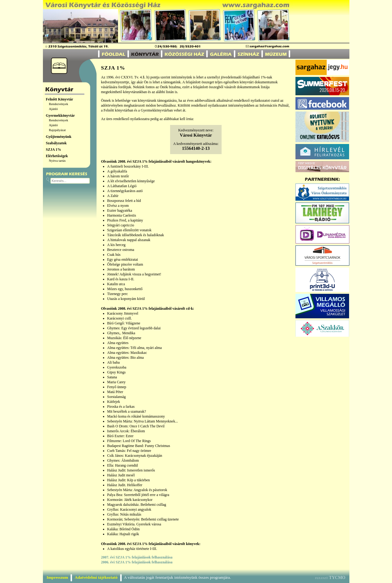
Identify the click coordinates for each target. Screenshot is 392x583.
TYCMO (337, 578)
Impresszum (57, 577)
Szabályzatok (56, 143)
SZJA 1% (54, 150)
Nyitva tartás (57, 161)
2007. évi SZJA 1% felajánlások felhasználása (137, 557)
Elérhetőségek (57, 156)
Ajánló (53, 109)
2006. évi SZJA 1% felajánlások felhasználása (137, 562)
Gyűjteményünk (59, 137)
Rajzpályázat (57, 130)
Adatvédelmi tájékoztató (96, 577)
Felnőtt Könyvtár (60, 99)
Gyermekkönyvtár (61, 115)
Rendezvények (59, 104)
